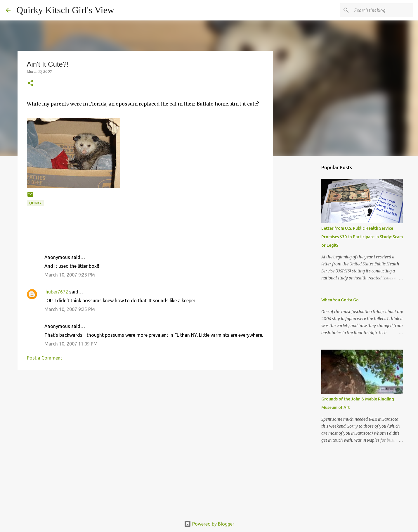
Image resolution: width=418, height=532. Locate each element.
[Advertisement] (145, 419)
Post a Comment (45, 358)
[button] (30, 83)
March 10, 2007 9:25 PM (70, 309)
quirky (35, 203)
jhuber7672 (56, 292)
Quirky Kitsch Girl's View (65, 10)
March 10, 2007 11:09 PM (71, 344)
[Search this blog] (383, 10)
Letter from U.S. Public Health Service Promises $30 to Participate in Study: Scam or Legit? (362, 237)
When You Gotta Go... (341, 300)
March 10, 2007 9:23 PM (70, 275)
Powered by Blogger (209, 524)
